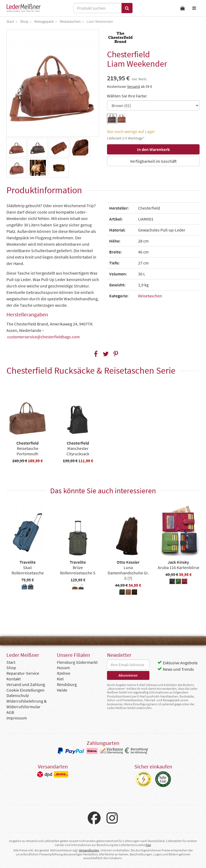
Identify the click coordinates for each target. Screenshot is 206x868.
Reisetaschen (150, 296)
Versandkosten (89, 850)
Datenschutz (18, 695)
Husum (63, 668)
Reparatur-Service (23, 673)
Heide (62, 690)
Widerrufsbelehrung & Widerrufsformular (27, 704)
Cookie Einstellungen (25, 690)
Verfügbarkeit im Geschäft (153, 161)
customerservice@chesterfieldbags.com (43, 337)
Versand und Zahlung (26, 684)
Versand (134, 86)
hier (148, 845)
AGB (10, 712)
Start (11, 662)
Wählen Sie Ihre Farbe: (127, 96)
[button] (96, 354)
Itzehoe (64, 673)
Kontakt (14, 679)
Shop (11, 668)
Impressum (17, 718)
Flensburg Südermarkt (77, 662)
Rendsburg (67, 684)
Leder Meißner (24, 8)
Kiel (60, 679)
